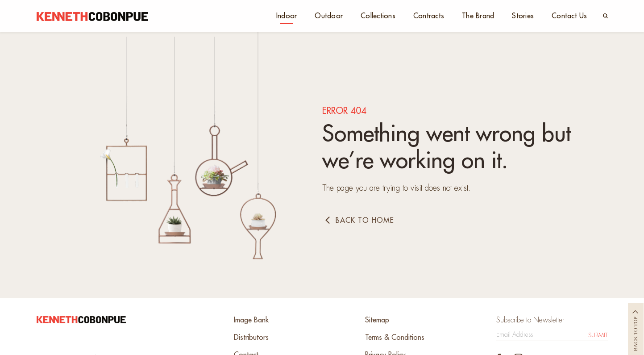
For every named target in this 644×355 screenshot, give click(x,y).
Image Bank (251, 320)
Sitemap (377, 320)
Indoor (287, 16)
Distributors (251, 338)
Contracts (429, 16)
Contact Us (569, 16)
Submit (598, 335)
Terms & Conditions (395, 338)
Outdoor (329, 16)
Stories (523, 16)
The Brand (478, 16)
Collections (378, 16)
